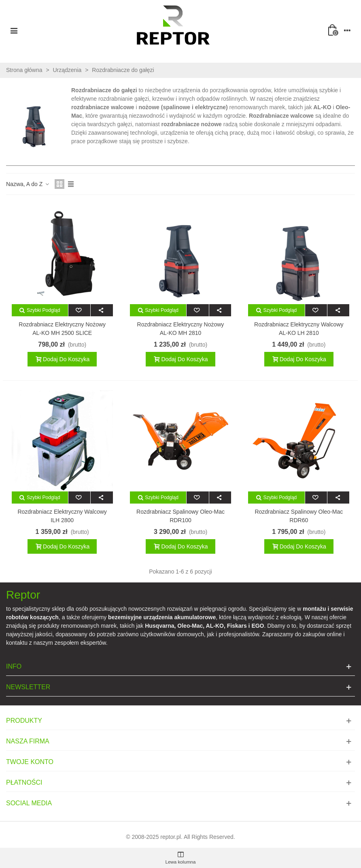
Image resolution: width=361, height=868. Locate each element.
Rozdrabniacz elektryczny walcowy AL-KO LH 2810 (299, 329)
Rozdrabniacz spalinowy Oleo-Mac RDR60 (299, 516)
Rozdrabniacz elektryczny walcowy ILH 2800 (62, 516)
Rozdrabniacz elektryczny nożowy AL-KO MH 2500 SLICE (62, 329)
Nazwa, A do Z (28, 184)
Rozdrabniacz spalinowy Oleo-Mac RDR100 (180, 516)
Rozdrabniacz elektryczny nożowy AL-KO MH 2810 (181, 329)
